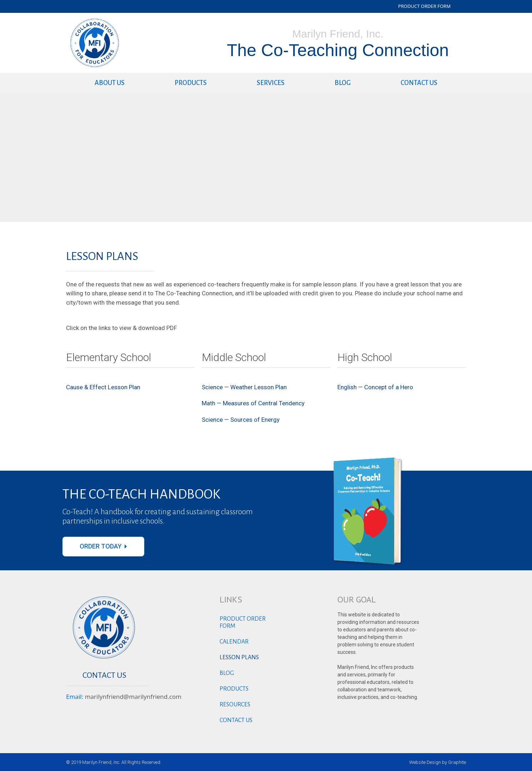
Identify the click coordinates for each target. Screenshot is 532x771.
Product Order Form (243, 622)
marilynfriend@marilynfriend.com (133, 697)
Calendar (234, 642)
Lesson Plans (239, 657)
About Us (110, 83)
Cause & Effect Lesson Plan (103, 387)
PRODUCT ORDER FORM (424, 6)
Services (271, 83)
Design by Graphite (446, 762)
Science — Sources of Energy (241, 420)
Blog (343, 83)
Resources (235, 705)
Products (191, 83)
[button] (103, 547)
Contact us (419, 83)
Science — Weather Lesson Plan (244, 387)
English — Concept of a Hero (375, 387)
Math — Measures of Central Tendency (253, 403)
